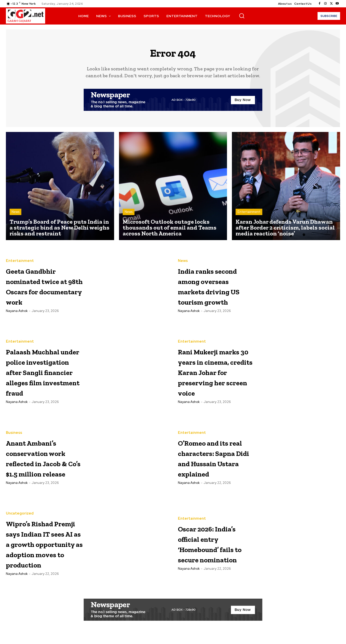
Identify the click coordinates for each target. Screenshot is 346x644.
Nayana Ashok (17, 319)
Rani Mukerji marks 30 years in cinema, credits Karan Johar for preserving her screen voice (212, 376)
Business (14, 433)
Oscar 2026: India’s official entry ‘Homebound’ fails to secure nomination (209, 549)
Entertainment (249, 215)
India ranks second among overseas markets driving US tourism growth (215, 289)
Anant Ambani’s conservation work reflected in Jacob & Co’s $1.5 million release (44, 463)
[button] (242, 16)
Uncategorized (20, 510)
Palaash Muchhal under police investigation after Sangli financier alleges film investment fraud (45, 376)
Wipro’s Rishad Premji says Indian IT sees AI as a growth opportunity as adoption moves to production (44, 550)
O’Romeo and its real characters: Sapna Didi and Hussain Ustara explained (215, 463)
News (15, 215)
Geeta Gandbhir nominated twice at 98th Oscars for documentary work (45, 289)
